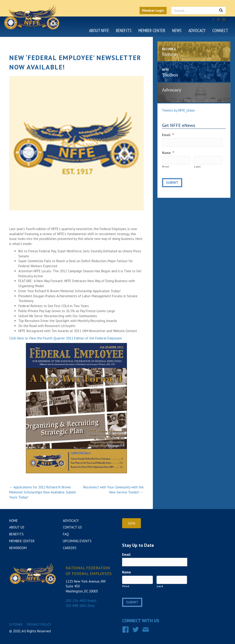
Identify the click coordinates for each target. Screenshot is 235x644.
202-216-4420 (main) (81, 601)
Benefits (124, 30)
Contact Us (72, 527)
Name (168, 152)
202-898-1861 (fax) (80, 606)
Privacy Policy (39, 623)
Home (14, 521)
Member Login (153, 10)
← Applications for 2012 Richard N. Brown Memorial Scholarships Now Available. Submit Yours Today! (43, 492)
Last (197, 165)
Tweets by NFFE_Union (178, 110)
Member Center (152, 30)
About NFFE (99, 30)
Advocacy (197, 30)
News (177, 30)
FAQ (66, 534)
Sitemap (16, 623)
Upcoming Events (77, 541)
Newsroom (18, 548)
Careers (70, 548)
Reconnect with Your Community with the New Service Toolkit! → (113, 490)
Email (168, 135)
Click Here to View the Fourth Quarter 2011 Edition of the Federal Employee (66, 338)
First (166, 165)
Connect (220, 30)
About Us (17, 527)
